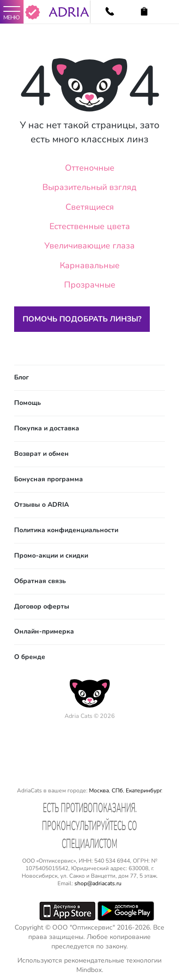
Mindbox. (90, 970)
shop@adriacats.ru (98, 883)
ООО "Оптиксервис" (84, 927)
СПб (117, 791)
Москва (99, 791)
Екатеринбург (143, 791)
